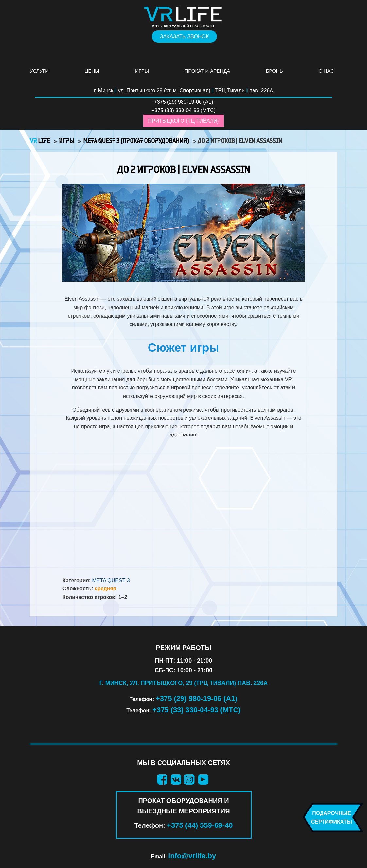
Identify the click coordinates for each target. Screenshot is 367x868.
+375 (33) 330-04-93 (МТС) (197, 710)
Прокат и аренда (207, 71)
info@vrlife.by (192, 856)
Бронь (274, 71)
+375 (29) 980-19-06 (178, 102)
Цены (92, 71)
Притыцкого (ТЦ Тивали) (184, 121)
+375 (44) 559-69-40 (200, 825)
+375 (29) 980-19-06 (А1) (197, 698)
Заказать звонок (184, 36)
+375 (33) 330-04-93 (175, 110)
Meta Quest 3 (111, 580)
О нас (326, 71)
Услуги (39, 71)
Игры (142, 71)
